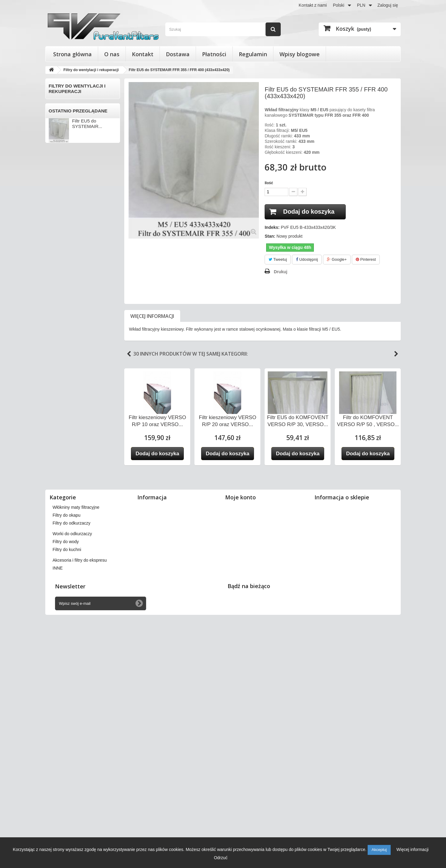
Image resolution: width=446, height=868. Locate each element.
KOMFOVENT (64, 310)
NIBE (55, 330)
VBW (55, 430)
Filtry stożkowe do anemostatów (67, 523)
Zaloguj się (388, 5)
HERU (56, 270)
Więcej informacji (152, 316)
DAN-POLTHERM (67, 210)
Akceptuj (379, 850)
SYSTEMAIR (62, 380)
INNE (55, 511)
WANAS (58, 491)
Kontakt (143, 54)
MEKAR (58, 320)
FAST (55, 240)
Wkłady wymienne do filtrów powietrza (77, 539)
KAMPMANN (62, 290)
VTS (54, 480)
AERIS (57, 129)
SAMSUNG (61, 360)
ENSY (56, 230)
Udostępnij (307, 259)
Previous (129, 354)
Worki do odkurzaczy (70, 582)
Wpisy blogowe (300, 54)
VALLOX (58, 410)
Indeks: (272, 227)
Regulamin (253, 54)
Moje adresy (240, 740)
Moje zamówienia (245, 716)
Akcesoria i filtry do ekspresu (78, 612)
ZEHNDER (60, 501)
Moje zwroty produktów (250, 724)
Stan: (270, 236)
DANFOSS (60, 200)
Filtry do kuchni (64, 602)
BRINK (57, 180)
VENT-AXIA (61, 440)
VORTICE (60, 470)
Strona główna (72, 54)
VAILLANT (60, 400)
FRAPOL (59, 260)
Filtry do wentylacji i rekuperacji (68, 107)
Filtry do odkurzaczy (69, 572)
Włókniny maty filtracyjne (74, 551)
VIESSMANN (63, 460)
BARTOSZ (60, 160)
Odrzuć (221, 858)
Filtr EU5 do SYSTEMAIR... (87, 661)
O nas (112, 54)
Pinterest (366, 259)
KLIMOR (58, 300)
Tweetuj (278, 259)
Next (396, 354)
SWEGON (60, 370)
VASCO (57, 420)
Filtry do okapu (63, 561)
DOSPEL (59, 220)
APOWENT (61, 150)
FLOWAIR (60, 250)
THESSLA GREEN (68, 390)
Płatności (214, 54)
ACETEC (59, 119)
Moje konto (240, 706)
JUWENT (59, 280)
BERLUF (58, 170)
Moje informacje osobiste (252, 748)
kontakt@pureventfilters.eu (365, 768)
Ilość (269, 183)
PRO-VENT (61, 340)
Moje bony (238, 756)
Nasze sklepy (153, 716)
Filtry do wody (63, 592)
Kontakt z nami (313, 5)
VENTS (57, 450)
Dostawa (178, 54)
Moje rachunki (241, 732)
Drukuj (280, 272)
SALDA (57, 350)
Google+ (337, 259)
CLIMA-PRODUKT (68, 190)
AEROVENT (62, 139)
